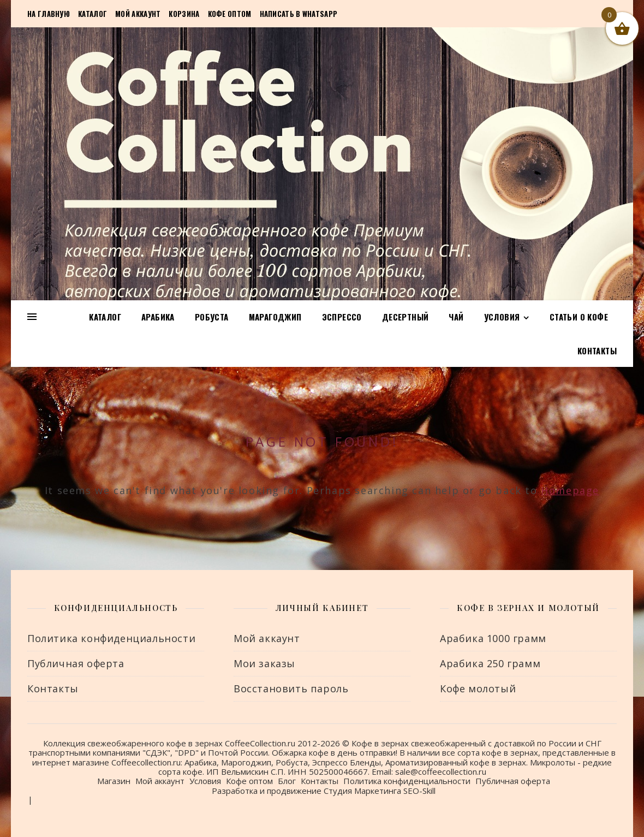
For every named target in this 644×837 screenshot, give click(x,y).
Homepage (570, 490)
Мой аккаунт (138, 14)
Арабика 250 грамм (490, 663)
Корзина (184, 14)
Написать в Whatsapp (299, 14)
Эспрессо (342, 317)
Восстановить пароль (291, 688)
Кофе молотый (478, 688)
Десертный (406, 317)
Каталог (93, 14)
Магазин (114, 781)
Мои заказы (264, 663)
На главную (49, 14)
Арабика (158, 317)
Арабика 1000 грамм (493, 638)
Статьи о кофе (579, 317)
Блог (287, 781)
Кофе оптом (230, 14)
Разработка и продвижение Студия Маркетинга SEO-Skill (324, 791)
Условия (502, 317)
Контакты (597, 351)
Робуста (212, 317)
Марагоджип (275, 317)
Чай (456, 317)
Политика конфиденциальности (111, 638)
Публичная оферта (76, 663)
